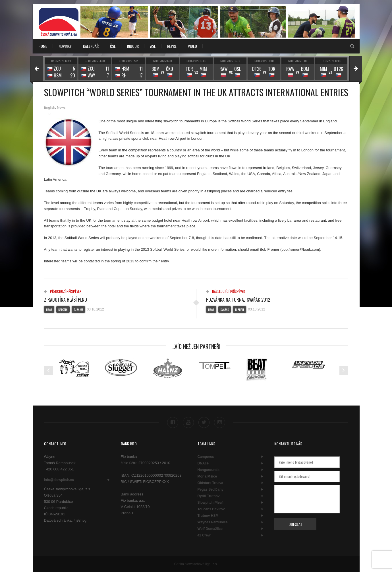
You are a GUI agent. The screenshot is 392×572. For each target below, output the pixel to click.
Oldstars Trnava (210, 483)
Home (43, 46)
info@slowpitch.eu (59, 480)
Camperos (206, 457)
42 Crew (204, 535)
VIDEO (192, 46)
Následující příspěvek (226, 291)
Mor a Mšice (207, 476)
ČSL (113, 46)
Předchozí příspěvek (63, 291)
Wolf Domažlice (210, 529)
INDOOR (133, 46)
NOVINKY (65, 46)
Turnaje (78, 309)
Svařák (225, 309)
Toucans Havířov (211, 509)
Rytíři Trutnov (209, 496)
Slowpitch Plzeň (210, 503)
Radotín (63, 309)
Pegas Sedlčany (210, 489)
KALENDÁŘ (91, 46)
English (50, 108)
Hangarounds (209, 470)
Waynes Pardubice (213, 522)
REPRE (172, 46)
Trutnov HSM (208, 516)
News (61, 108)
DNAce (203, 463)
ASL (153, 46)
